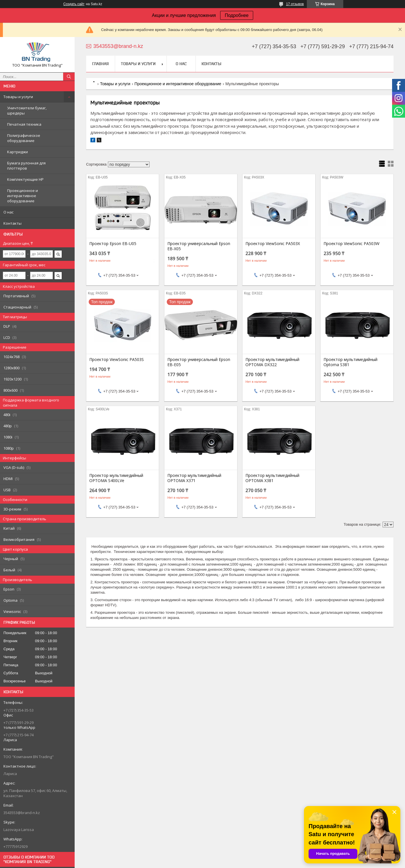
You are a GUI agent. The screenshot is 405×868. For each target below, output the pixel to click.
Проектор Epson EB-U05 (113, 244)
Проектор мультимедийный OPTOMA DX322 (272, 362)
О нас (8, 212)
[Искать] (69, 77)
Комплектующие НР (25, 179)
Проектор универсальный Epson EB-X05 (199, 246)
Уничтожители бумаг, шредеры (27, 110)
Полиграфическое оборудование (24, 138)
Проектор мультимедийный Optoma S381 (350, 362)
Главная (100, 64)
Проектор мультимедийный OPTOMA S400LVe (116, 478)
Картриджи (18, 152)
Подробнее (237, 15)
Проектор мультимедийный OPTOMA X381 (272, 478)
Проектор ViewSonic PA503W (351, 244)
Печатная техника (24, 124)
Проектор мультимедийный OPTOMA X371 (194, 478)
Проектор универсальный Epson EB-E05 (199, 362)
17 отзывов (295, 4)
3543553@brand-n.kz (22, 813)
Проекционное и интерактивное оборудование (23, 196)
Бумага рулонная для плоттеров (26, 166)
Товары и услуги (18, 97)
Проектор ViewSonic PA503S (117, 360)
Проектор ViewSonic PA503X (273, 244)
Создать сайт (74, 4)
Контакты (12, 223)
